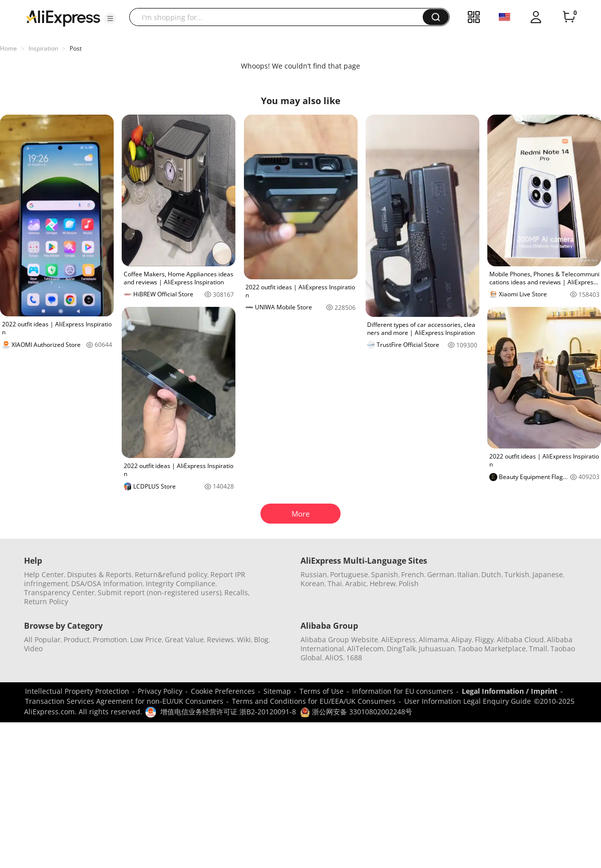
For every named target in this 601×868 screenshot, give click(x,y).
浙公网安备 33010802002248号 (356, 712)
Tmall (538, 648)
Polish (409, 583)
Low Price (146, 639)
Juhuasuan (437, 648)
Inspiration (43, 48)
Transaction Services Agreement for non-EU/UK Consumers (124, 701)
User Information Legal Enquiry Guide (468, 701)
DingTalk (401, 648)
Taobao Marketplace (492, 648)
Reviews (220, 639)
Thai (335, 583)
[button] (110, 19)
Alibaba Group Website (339, 639)
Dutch (491, 574)
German (441, 574)
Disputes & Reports (99, 574)
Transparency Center (59, 592)
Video (33, 648)
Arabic (356, 583)
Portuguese (349, 574)
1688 (354, 658)
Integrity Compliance (181, 583)
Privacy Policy (160, 691)
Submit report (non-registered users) (160, 592)
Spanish (385, 574)
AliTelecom (365, 648)
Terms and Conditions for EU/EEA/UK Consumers (314, 701)
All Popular (42, 639)
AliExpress (398, 639)
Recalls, (237, 592)
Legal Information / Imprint (510, 691)
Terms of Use (322, 691)
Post (76, 48)
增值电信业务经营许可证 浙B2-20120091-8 (228, 712)
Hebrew (383, 583)
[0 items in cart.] (569, 17)
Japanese (548, 574)
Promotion (110, 639)
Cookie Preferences (223, 691)
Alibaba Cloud (520, 639)
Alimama (433, 639)
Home (9, 48)
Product (77, 639)
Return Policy (46, 601)
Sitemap (277, 691)
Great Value (184, 639)
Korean (313, 583)
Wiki (244, 639)
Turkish (517, 574)
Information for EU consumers (403, 691)
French (413, 574)
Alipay (462, 639)
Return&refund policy (171, 574)
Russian (314, 574)
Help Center (44, 574)
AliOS (334, 658)
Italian (468, 574)
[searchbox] (280, 17)
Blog (261, 639)
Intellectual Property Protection (77, 691)
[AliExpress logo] (63, 18)
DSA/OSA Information (107, 583)
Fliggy (484, 639)
